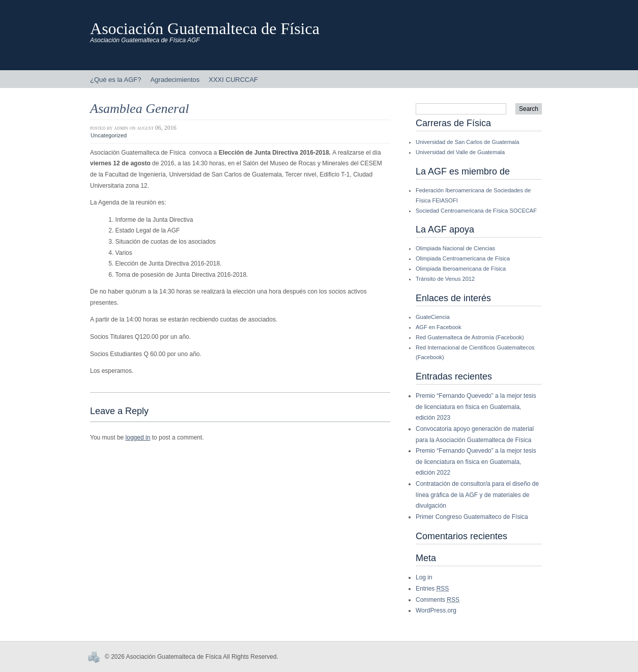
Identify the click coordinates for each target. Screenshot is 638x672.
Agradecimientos (175, 80)
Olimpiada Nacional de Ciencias (455, 248)
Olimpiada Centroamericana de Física (463, 258)
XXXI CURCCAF (233, 80)
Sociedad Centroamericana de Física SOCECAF (476, 211)
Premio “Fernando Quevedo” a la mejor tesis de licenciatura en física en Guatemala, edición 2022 (476, 462)
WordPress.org (436, 610)
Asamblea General (139, 109)
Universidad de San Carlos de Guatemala (468, 142)
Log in (424, 577)
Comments (438, 600)
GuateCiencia (433, 317)
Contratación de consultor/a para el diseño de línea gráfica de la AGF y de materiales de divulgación (477, 495)
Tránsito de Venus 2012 (445, 279)
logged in (138, 437)
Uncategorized (109, 135)
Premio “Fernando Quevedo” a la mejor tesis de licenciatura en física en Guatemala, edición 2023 (476, 407)
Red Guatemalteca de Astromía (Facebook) (470, 337)
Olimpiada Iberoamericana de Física (461, 269)
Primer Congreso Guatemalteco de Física (472, 517)
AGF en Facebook (439, 327)
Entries (432, 589)
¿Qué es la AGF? (115, 80)
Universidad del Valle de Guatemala (460, 152)
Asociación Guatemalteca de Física (205, 28)
